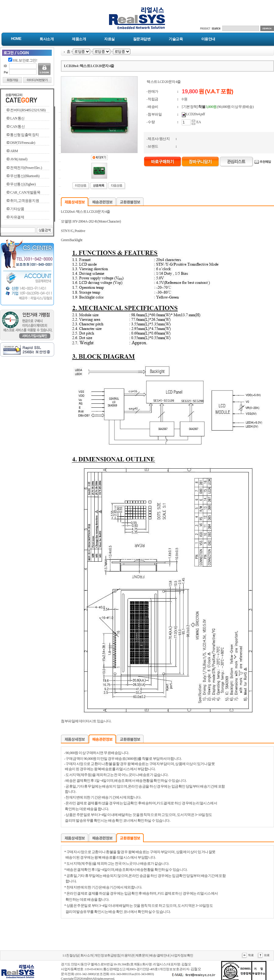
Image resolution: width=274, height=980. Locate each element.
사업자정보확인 (182, 955)
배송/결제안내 (160, 955)
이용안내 (208, 39)
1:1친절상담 (71, 955)
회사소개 (47, 39)
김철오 (196, 969)
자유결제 (17, 217)
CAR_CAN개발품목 (25, 192)
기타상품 (17, 209)
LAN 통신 (17, 118)
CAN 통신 (17, 127)
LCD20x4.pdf (195, 114)
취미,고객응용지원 (25, 201)
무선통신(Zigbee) (23, 184)
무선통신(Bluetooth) (25, 176)
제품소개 (79, 39)
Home (16, 39)
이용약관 (128, 955)
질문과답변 (142, 39)
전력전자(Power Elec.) (26, 168)
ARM (14, 151)
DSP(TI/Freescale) (23, 143)
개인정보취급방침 (107, 955)
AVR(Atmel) (19, 159)
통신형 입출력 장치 (25, 135)
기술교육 (176, 39)
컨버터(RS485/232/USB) (28, 110)
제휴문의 (142, 955)
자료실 (109, 39)
